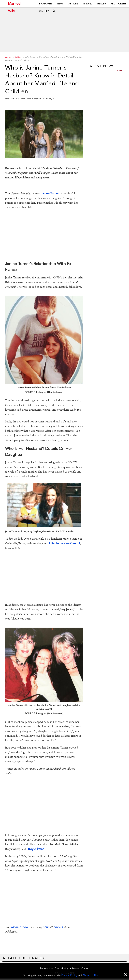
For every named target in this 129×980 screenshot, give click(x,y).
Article (73, 4)
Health (102, 4)
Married (88, 4)
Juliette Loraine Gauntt (64, 543)
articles (58, 927)
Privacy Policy (69, 975)
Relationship (119, 4)
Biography (46, 4)
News (60, 4)
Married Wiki (14, 4)
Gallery (44, 11)
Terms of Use (91, 975)
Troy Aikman (36, 849)
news (46, 927)
